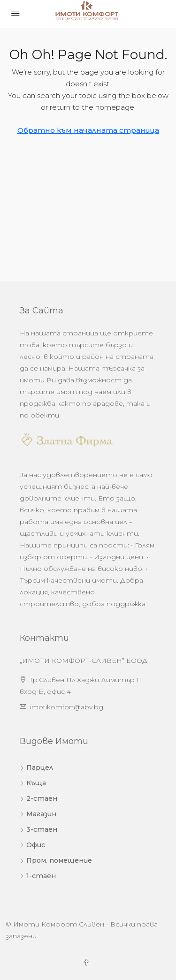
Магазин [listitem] (38, 814)
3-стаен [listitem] (38, 829)
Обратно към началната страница (88, 130)
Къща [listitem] (33, 783)
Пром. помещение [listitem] (56, 860)
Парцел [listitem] (36, 767)
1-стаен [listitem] (38, 876)
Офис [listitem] (32, 845)
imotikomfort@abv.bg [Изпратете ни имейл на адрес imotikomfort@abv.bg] (67, 707)
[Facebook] (88, 963)
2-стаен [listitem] (38, 798)
